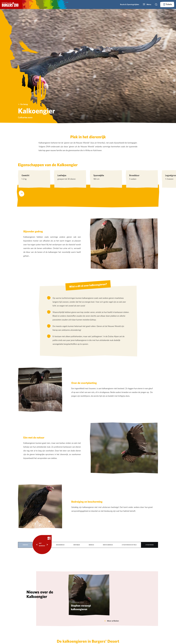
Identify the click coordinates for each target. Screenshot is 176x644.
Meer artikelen (111, 621)
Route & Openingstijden (130, 4)
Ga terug (23, 104)
